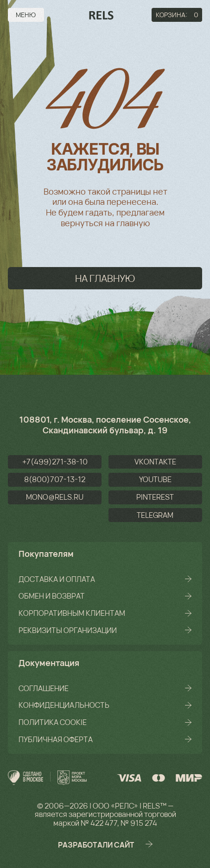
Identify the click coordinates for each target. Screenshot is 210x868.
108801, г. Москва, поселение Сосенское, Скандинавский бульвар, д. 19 (105, 425)
